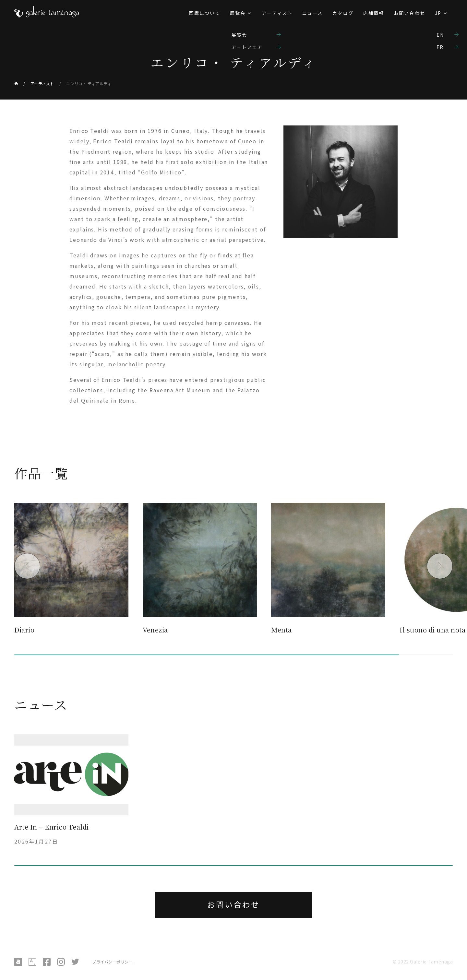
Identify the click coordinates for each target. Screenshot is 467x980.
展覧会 (238, 13)
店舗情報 (374, 13)
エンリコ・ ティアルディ (89, 83)
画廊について (204, 13)
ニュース (312, 13)
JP (438, 13)
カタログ (343, 13)
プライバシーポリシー (112, 962)
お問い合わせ (409, 13)
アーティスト (277, 13)
